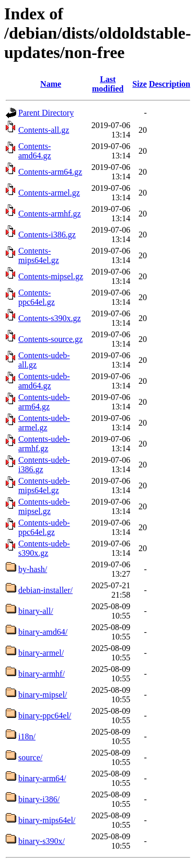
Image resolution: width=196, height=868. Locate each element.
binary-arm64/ (42, 778)
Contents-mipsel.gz (51, 276)
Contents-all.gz (44, 130)
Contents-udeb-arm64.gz (44, 402)
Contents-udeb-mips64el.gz (44, 486)
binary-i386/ (39, 799)
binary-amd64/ (43, 632)
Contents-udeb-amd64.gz (44, 381)
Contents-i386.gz (47, 235)
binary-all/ (36, 611)
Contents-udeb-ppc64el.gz (44, 527)
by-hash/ (33, 569)
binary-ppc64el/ (45, 716)
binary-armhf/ (42, 674)
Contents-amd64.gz (35, 151)
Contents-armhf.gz (50, 214)
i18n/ (27, 736)
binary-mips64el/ (47, 820)
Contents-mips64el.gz (39, 255)
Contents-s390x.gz (50, 318)
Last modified (108, 84)
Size (140, 84)
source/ (30, 757)
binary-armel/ (41, 653)
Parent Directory (46, 113)
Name (51, 84)
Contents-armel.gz (49, 193)
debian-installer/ (45, 590)
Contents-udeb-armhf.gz (44, 444)
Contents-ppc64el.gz (37, 297)
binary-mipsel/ (43, 695)
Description (170, 84)
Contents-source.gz (50, 339)
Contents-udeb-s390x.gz (44, 548)
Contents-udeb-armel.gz (44, 423)
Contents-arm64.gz (50, 172)
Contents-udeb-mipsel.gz (44, 506)
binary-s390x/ (42, 841)
